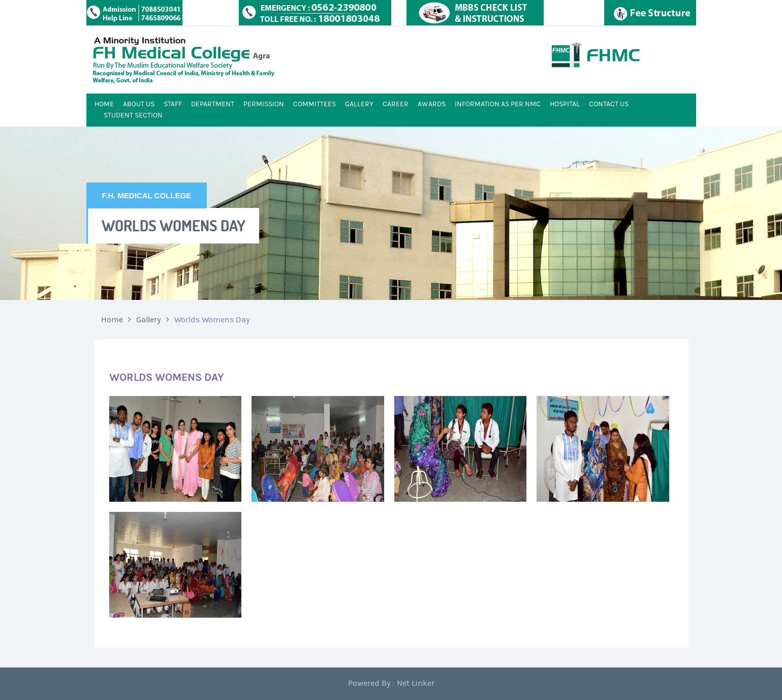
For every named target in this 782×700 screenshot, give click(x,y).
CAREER (396, 104)
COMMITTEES (315, 104)
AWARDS (432, 104)
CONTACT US (609, 104)
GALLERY (359, 104)
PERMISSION (264, 104)
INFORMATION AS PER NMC (498, 104)
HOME (104, 104)
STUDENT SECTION (133, 115)
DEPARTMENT (213, 104)
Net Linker (416, 683)
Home (112, 320)
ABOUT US (139, 104)
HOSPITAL (565, 104)
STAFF (173, 104)
